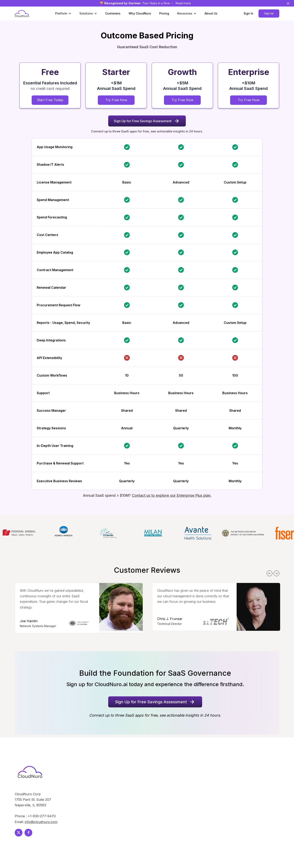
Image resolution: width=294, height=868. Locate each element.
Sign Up (269, 13)
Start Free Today (50, 100)
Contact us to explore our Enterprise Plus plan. (172, 496)
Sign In (248, 13)
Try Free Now (116, 100)
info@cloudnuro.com (41, 822)
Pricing (164, 13)
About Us (211, 13)
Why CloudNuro (140, 13)
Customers (113, 13)
